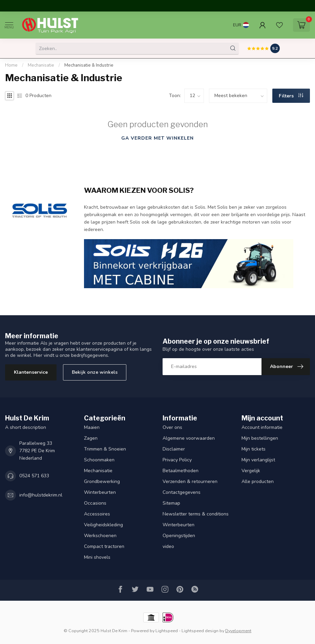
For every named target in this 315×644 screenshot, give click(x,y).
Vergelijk (251, 471)
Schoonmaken (99, 460)
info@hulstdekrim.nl (41, 495)
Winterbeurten (100, 492)
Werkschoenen (100, 536)
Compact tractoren (104, 546)
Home (11, 65)
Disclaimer (174, 449)
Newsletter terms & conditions (196, 514)
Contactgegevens (182, 492)
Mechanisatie (41, 65)
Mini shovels (97, 557)
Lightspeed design (200, 631)
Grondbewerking (102, 481)
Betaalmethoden (181, 471)
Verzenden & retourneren (190, 481)
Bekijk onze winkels (95, 372)
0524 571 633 (34, 476)
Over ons (172, 427)
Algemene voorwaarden (189, 438)
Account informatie (262, 427)
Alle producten (258, 481)
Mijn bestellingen (260, 438)
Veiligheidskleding (103, 525)
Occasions (95, 503)
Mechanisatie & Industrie (89, 65)
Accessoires (97, 514)
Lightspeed (167, 631)
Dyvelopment (238, 631)
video (168, 546)
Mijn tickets (254, 449)
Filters (291, 96)
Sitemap (171, 503)
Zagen (91, 438)
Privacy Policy (177, 460)
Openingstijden (179, 536)
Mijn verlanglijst (258, 460)
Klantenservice (31, 372)
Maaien (92, 427)
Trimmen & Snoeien (105, 449)
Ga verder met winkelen (157, 138)
